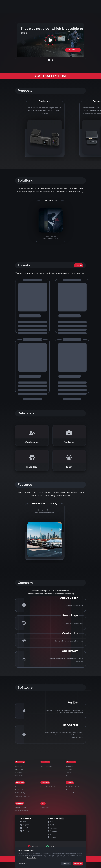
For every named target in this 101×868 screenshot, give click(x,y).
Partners (69, 769)
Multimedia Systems (22, 793)
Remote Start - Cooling (48, 787)
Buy (43, 803)
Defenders (71, 762)
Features (45, 783)
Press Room (19, 772)
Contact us (19, 775)
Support (20, 803)
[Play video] (50, 40)
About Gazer (20, 766)
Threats (70, 783)
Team (68, 775)
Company (20, 762)
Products (20, 783)
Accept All (78, 864)
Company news (71, 790)
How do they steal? (72, 787)
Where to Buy (45, 808)
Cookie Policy (32, 858)
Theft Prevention (46, 766)
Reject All (66, 864)
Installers (69, 772)
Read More (73, 50)
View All (78, 265)
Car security (19, 790)
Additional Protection (23, 796)
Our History (19, 769)
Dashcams (19, 787)
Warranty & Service (22, 811)
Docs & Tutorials (21, 808)
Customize (23, 863)
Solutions (45, 762)
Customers (69, 766)
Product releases (72, 793)
